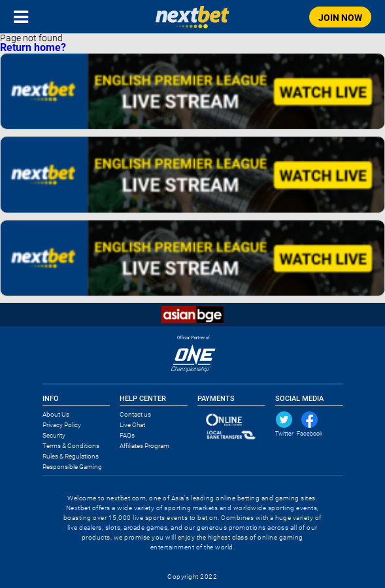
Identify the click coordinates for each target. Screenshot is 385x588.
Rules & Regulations (71, 456)
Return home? (33, 47)
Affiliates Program (144, 446)
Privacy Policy (62, 425)
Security (54, 435)
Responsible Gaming (72, 467)
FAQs (127, 435)
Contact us (135, 414)
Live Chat (132, 425)
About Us (56, 414)
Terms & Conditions (71, 446)
